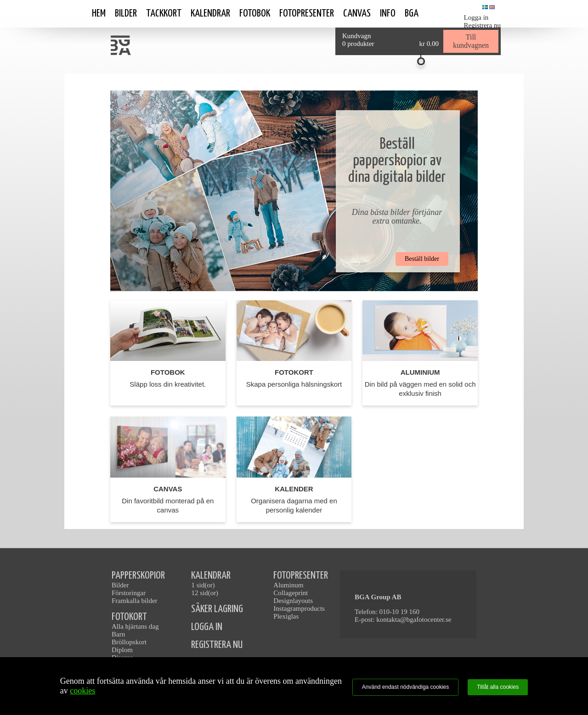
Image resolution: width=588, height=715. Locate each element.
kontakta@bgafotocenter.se (414, 619)
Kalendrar (210, 14)
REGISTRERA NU (217, 645)
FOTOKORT (129, 617)
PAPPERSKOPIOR (138, 576)
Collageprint (291, 593)
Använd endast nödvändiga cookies (405, 687)
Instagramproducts (299, 608)
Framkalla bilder (135, 601)
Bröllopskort (129, 642)
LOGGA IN (207, 627)
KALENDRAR (211, 576)
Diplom (122, 650)
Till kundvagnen (471, 41)
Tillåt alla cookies (498, 687)
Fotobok (255, 14)
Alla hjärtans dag (135, 626)
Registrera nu (482, 25)
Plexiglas (286, 616)
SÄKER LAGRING (217, 609)
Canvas (357, 14)
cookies (82, 691)
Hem (99, 14)
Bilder (126, 14)
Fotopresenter (307, 14)
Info (388, 14)
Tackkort (164, 14)
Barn (118, 634)
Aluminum (288, 585)
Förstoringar (129, 593)
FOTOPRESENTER (301, 576)
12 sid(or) (205, 593)
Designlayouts (293, 601)
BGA (412, 14)
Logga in (476, 17)
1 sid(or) (203, 585)
